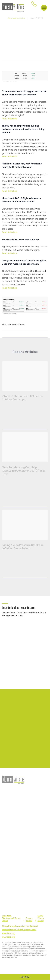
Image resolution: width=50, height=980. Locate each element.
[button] (44, 7)
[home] (13, 8)
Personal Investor (16, 18)
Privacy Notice (29, 919)
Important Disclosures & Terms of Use (11, 918)
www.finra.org (8, 933)
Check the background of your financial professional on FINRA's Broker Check (20, 928)
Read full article (10, 119)
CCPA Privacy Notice (41, 918)
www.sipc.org (8, 937)
